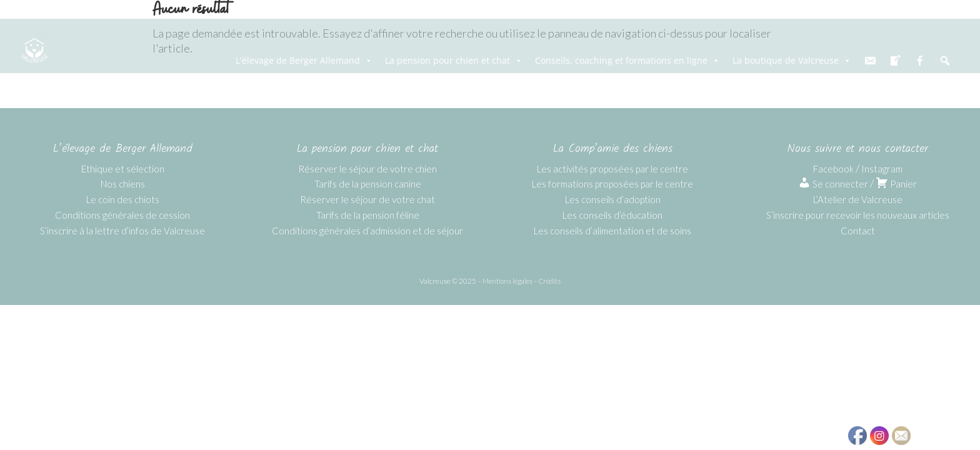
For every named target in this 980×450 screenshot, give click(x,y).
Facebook (833, 169)
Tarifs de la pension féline (368, 215)
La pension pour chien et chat (454, 60)
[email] (870, 61)
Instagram (882, 169)
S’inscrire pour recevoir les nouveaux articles (858, 215)
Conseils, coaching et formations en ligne (627, 60)
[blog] (895, 61)
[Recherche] (945, 61)
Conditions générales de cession (122, 215)
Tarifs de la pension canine (368, 184)
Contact (858, 231)
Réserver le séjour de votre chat (367, 199)
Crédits (550, 281)
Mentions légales (507, 281)
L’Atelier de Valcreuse (858, 199)
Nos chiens (123, 184)
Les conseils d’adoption (613, 199)
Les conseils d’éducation (612, 215)
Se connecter (833, 184)
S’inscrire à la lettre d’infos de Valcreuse (122, 231)
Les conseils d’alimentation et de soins (612, 231)
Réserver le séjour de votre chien (367, 169)
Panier (896, 184)
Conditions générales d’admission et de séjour (367, 231)
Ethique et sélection (123, 169)
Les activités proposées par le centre (612, 169)
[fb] (920, 61)
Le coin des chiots (123, 199)
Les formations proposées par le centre (612, 184)
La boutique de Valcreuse (792, 60)
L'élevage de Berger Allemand (304, 60)
